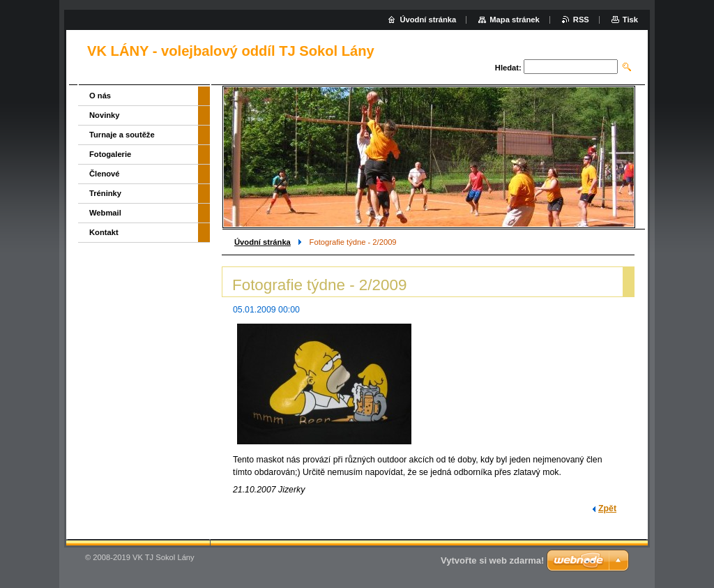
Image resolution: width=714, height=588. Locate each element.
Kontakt (104, 232)
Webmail (105, 213)
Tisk (630, 20)
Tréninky (105, 193)
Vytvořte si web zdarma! (492, 560)
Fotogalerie (110, 154)
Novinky (105, 115)
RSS (581, 20)
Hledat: (508, 68)
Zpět (607, 508)
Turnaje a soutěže (122, 135)
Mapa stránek (515, 20)
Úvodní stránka (263, 242)
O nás (100, 96)
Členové (105, 174)
